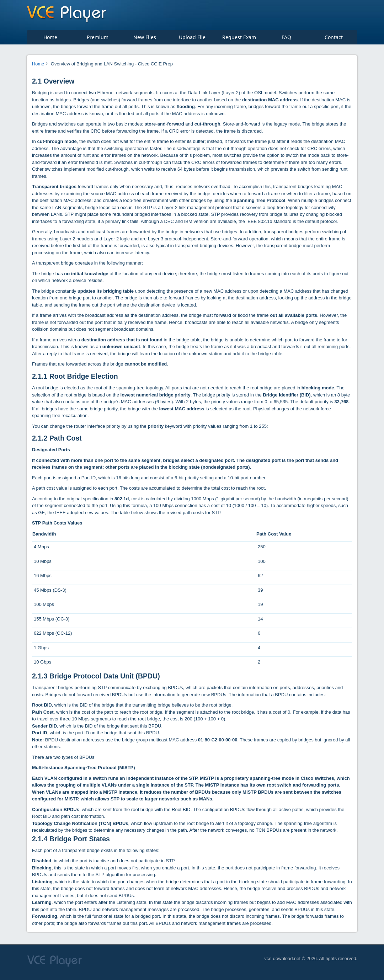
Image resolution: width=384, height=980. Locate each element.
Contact (334, 39)
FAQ (286, 39)
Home (50, 39)
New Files (145, 39)
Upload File (192, 39)
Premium (98, 39)
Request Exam (239, 39)
